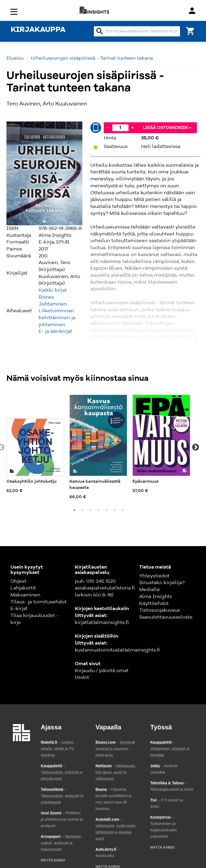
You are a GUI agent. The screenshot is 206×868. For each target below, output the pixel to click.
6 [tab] (115, 510)
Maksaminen (25, 595)
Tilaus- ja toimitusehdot (38, 602)
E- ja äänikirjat (55, 332)
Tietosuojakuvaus (160, 610)
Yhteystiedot (154, 576)
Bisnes (46, 297)
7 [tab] (123, 510)
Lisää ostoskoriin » (167, 128)
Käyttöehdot (154, 604)
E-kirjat (19, 609)
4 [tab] (98, 510)
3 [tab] (90, 510)
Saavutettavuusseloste (166, 617)
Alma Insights (156, 597)
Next (196, 447)
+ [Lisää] (133, 128)
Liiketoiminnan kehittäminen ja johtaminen (57, 318)
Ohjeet (18, 581)
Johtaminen (53, 304)
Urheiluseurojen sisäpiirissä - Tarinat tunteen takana (92, 58)
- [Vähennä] (108, 128)
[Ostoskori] (190, 31)
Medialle (150, 590)
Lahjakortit (23, 588)
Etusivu (15, 58)
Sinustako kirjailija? (162, 583)
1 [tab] (74, 510)
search (100, 31)
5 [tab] (106, 510)
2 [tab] (82, 510)
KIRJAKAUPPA (38, 30)
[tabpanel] (35, 444)
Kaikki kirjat (53, 290)
